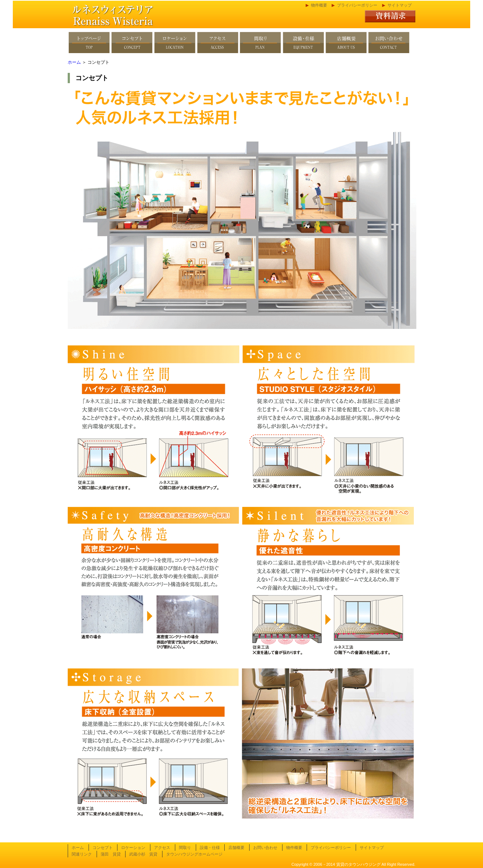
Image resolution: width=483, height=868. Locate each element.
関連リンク (82, 854)
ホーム (74, 62)
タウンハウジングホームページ (194, 854)
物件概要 (319, 5)
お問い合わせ (265, 847)
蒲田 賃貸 (111, 854)
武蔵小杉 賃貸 (143, 854)
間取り (185, 847)
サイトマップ (400, 5)
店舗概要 (236, 847)
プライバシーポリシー (357, 5)
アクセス (162, 847)
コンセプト (103, 847)
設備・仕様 (210, 847)
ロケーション (133, 847)
